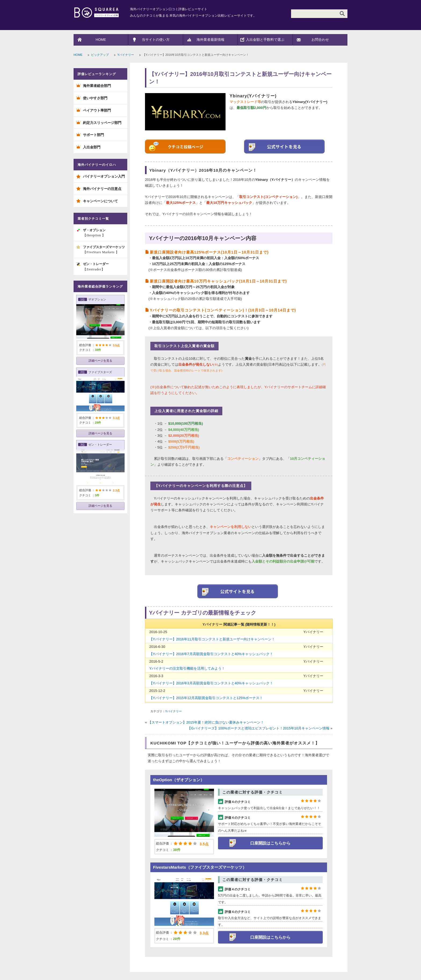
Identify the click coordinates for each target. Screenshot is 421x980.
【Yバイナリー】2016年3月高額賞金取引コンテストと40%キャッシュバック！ (211, 683)
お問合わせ (320, 40)
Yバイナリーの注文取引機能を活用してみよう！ (187, 668)
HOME (101, 40)
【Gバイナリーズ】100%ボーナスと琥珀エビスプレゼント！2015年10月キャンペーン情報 (258, 728)
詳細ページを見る (100, 361)
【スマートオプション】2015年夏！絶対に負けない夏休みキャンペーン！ (206, 722)
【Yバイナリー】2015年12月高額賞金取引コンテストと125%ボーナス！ (206, 698)
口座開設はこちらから (270, 843)
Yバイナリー (126, 55)
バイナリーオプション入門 (104, 176)
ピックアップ (100, 55)
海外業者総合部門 (97, 86)
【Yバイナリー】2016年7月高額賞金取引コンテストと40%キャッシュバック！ (211, 654)
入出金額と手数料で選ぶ (265, 40)
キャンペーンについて (100, 201)
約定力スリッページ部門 (102, 123)
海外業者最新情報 (210, 40)
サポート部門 (93, 135)
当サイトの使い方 (156, 40)
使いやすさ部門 (95, 98)
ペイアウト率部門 (97, 110)
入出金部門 (92, 147)
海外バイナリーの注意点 (102, 189)
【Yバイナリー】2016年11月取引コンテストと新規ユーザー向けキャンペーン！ (212, 639)
